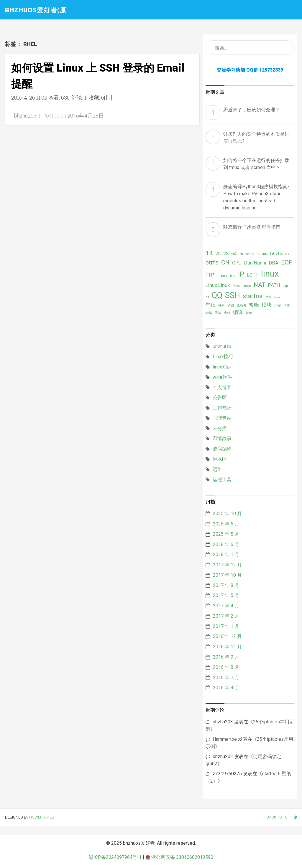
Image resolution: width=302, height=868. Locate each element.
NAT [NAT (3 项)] (260, 285)
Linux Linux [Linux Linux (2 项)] (218, 285)
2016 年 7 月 (226, 678)
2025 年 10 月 (227, 514)
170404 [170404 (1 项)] (262, 254)
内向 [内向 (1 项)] (278, 297)
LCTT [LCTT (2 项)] (253, 275)
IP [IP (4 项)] (241, 274)
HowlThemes (42, 817)
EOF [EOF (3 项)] (287, 262)
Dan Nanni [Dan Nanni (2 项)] (255, 263)
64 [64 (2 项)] (234, 254)
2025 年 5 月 (226, 534)
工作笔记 (222, 408)
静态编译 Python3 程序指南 (252, 227)
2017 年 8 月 (226, 585)
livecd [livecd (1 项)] (237, 286)
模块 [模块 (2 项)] (267, 305)
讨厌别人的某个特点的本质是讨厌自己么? (256, 138)
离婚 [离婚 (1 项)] (227, 313)
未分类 (220, 428)
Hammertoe (225, 739)
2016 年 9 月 (226, 657)
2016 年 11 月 (227, 647)
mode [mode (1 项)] (247, 286)
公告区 (220, 397)
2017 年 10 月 (227, 575)
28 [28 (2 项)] (226, 254)
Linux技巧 (223, 357)
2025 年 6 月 (226, 524)
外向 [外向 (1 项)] (221, 306)
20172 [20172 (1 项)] (250, 254)
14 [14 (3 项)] (209, 253)
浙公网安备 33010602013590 (179, 857)
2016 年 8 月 (226, 667)
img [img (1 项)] (233, 276)
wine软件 (222, 377)
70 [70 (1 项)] (241, 254)
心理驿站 (222, 418)
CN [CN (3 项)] (225, 262)
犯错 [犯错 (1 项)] (209, 313)
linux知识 (222, 367)
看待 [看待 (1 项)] (218, 313)
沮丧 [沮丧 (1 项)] (278, 306)
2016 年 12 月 (227, 636)
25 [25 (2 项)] (218, 254)
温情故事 (222, 438)
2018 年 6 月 (226, 544)
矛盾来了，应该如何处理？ (252, 110)
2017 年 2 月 (226, 616)
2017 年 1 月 (226, 626)
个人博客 (222, 387)
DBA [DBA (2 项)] (274, 263)
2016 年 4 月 (226, 688)
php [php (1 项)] (285, 286)
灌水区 (220, 459)
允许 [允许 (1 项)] (268, 297)
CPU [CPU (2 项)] (237, 263)
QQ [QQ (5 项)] (217, 295)
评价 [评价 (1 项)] (249, 313)
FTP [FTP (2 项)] (210, 275)
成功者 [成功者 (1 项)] (241, 306)
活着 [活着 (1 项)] (287, 306)
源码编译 (222, 449)
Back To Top (282, 817)
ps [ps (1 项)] (207, 297)
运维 (217, 469)
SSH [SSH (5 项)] (233, 295)
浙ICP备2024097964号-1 (115, 857)
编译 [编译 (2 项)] (238, 312)
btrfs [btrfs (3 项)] (212, 262)
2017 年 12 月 (227, 565)
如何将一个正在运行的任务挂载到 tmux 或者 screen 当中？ (256, 164)
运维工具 (222, 480)
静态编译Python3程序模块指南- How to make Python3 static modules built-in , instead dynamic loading (256, 197)
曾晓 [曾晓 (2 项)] (254, 305)
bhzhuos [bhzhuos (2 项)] (279, 254)
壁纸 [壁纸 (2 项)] (211, 305)
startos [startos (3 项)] (253, 296)
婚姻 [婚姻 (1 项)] (231, 306)
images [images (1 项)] (222, 276)
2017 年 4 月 (226, 606)
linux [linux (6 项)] (270, 274)
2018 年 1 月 (226, 554)
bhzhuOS (222, 347)
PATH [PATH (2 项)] (274, 285)
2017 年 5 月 (226, 595)
